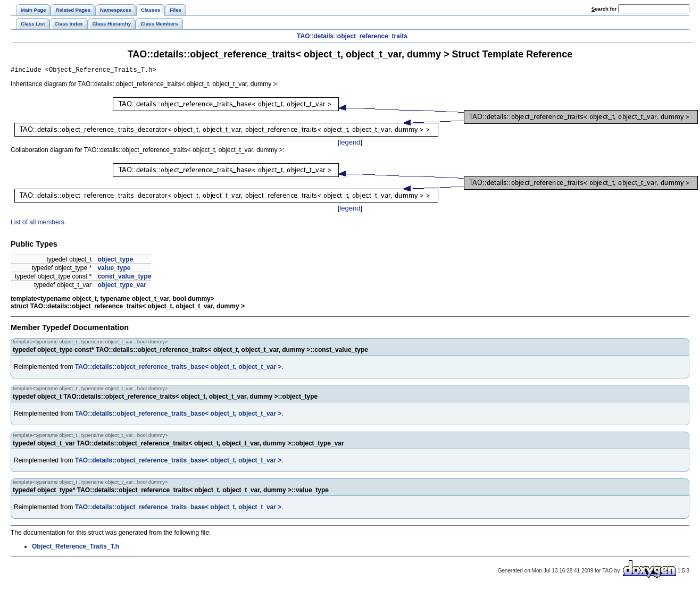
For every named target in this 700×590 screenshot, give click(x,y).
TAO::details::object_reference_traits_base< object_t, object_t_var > (178, 368)
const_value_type (124, 278)
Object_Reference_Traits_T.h (76, 548)
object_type (115, 261)
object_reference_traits (372, 36)
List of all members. (38, 224)
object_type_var (122, 286)
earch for (604, 9)
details (323, 36)
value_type (114, 269)
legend (350, 144)
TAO (303, 36)
